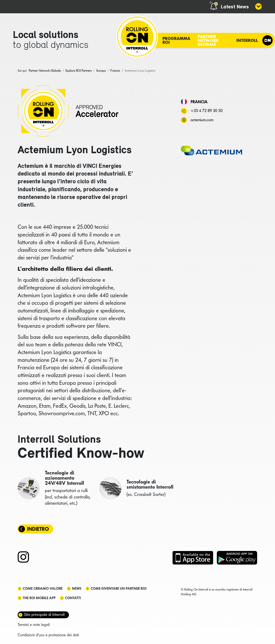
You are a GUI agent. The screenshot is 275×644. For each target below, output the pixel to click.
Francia (199, 102)
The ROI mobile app (39, 598)
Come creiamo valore (43, 589)
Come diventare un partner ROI (118, 589)
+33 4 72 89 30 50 (207, 111)
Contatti (73, 598)
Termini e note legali (34, 625)
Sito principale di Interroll (44, 614)
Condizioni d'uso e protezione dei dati (48, 635)
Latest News (235, 7)
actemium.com (202, 120)
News (77, 589)
